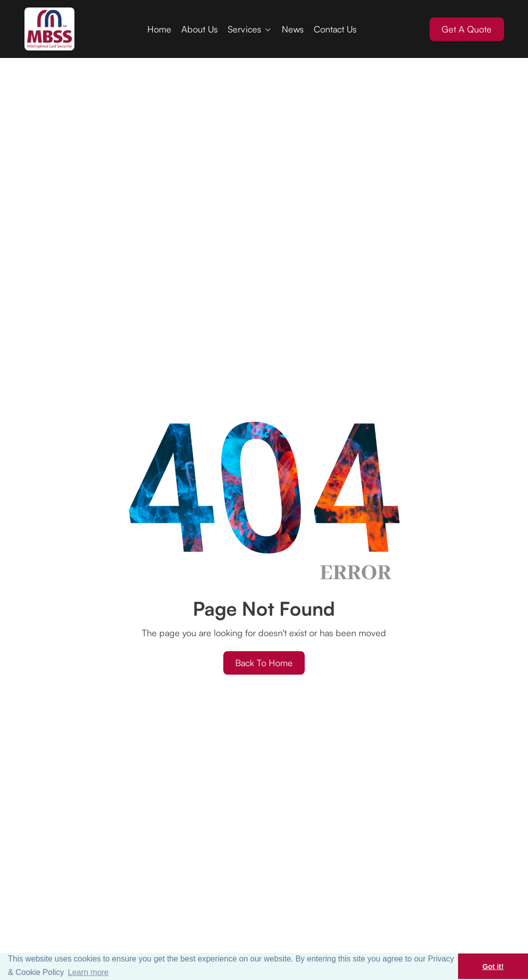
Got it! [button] (493, 967)
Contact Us (335, 29)
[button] (250, 29)
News (293, 29)
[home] (49, 29)
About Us (200, 29)
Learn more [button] (88, 972)
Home (159, 29)
